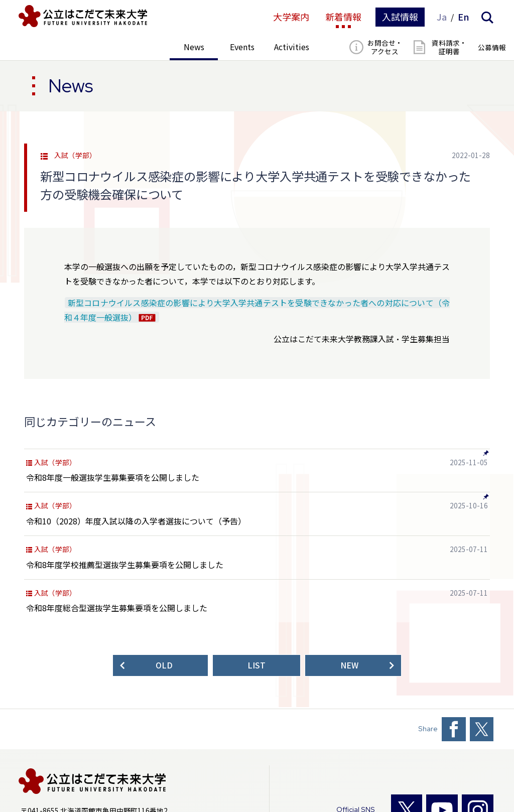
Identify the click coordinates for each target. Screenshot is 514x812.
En (464, 17)
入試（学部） (75, 156)
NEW (349, 665)
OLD (164, 665)
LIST (256, 665)
